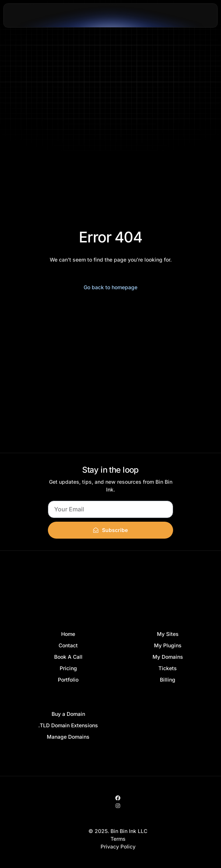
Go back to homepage (110, 287)
